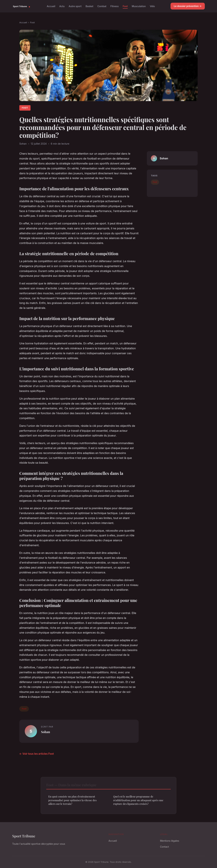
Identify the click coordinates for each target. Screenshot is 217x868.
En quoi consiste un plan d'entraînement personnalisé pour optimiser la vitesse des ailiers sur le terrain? (72, 800)
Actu (62, 6)
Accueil (51, 6)
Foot (125, 6)
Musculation (139, 6)
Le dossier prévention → (188, 6)
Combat (102, 6)
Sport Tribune (24, 836)
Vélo (152, 6)
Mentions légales (170, 841)
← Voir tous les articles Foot (37, 754)
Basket (89, 6)
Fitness (115, 6)
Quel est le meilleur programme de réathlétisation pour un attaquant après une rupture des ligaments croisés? (138, 800)
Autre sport (75, 6)
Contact (164, 847)
